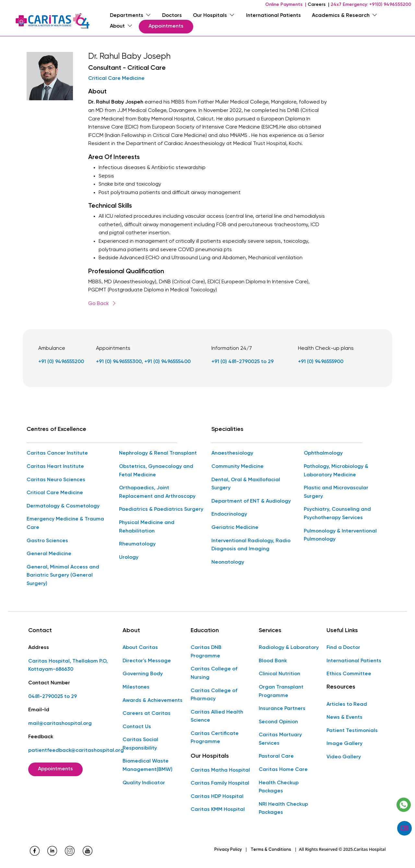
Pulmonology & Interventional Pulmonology (340, 535)
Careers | (319, 5)
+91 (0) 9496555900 (321, 362)
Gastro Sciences (47, 541)
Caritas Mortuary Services (280, 739)
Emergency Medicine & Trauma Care (65, 523)
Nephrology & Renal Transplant (158, 453)
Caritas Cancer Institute (57, 453)
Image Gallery (344, 744)
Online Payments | (286, 5)
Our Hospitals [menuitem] (214, 16)
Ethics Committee (349, 674)
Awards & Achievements (153, 700)
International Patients (354, 661)
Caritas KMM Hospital (218, 810)
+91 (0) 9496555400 (167, 362)
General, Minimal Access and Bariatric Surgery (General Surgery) (63, 575)
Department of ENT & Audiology (251, 501)
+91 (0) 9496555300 (119, 362)
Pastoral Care (276, 756)
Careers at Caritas (147, 714)
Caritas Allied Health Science (217, 716)
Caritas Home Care (283, 770)
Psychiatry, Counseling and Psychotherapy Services (337, 514)
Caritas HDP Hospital (217, 797)
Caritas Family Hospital (220, 783)
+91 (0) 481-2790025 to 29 (243, 362)
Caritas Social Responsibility (140, 744)
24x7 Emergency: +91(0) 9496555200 (371, 5)
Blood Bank (273, 661)
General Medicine (49, 554)
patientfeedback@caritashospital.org (76, 751)
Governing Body (143, 674)
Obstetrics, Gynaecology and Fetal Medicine (156, 471)
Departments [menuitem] (130, 16)
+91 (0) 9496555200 (61, 362)
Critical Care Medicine (116, 79)
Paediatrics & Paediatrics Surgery (161, 509)
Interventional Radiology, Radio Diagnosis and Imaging (251, 545)
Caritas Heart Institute (55, 467)
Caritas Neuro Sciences (56, 480)
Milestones (136, 687)
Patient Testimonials (352, 731)
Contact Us (137, 727)
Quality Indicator (144, 783)
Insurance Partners (282, 709)
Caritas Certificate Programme (215, 738)
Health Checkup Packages (279, 787)
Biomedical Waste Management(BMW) (148, 765)
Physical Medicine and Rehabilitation (147, 527)
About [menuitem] (121, 26)
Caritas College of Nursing (214, 673)
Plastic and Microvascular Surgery (336, 492)
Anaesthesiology (232, 453)
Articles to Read (347, 704)
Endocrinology (229, 514)
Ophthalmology (323, 453)
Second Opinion (278, 722)
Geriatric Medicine (235, 528)
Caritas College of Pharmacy (214, 695)
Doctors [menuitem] (172, 16)
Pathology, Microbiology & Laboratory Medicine (336, 471)
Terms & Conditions (271, 850)
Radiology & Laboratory (289, 648)
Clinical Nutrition (279, 674)
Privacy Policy (228, 850)
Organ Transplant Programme (281, 691)
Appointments (166, 26)
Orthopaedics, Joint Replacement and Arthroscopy (157, 492)
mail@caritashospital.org (60, 724)
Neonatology (228, 562)
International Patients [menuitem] (273, 16)
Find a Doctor (343, 648)
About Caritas (140, 648)
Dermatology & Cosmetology (63, 506)
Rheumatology (137, 544)
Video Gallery (344, 757)
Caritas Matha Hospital (220, 770)
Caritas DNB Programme (206, 652)
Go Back (102, 304)
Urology (129, 557)
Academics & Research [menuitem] (345, 16)
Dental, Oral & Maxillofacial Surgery (246, 484)
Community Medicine (237, 467)
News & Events (344, 717)
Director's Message (147, 661)
